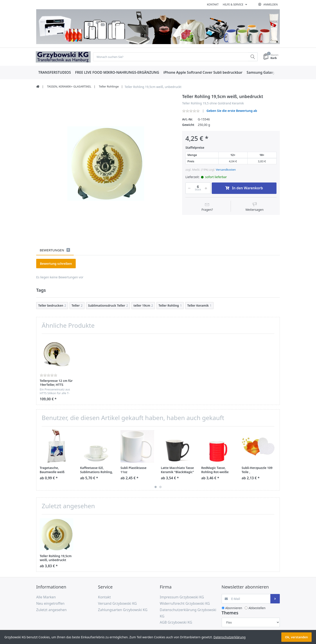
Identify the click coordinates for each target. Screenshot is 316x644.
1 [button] (156, 487)
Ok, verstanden (296, 637)
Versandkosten (226, 170)
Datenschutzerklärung (230, 637)
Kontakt (213, 4)
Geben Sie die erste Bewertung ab (232, 111)
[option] (106, 164)
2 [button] (160, 487)
